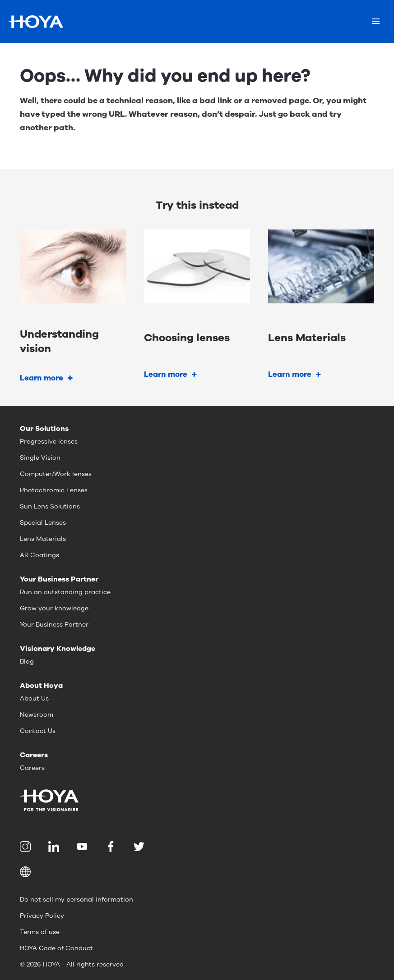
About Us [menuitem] (34, 698)
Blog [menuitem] (27, 662)
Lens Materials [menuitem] (43, 539)
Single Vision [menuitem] (40, 458)
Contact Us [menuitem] (38, 731)
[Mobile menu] (376, 22)
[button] (197, 872)
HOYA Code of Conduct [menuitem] (56, 948)
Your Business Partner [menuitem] (54, 625)
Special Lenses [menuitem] (43, 523)
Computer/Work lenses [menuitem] (56, 474)
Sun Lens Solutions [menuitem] (50, 506)
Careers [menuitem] (32, 768)
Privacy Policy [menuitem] (42, 916)
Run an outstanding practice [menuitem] (65, 592)
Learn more (42, 378)
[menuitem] (27, 847)
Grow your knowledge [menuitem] (54, 608)
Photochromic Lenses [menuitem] (54, 490)
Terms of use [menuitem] (40, 932)
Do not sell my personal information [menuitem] (76, 900)
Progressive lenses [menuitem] (49, 442)
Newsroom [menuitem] (37, 715)
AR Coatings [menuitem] (39, 555)
